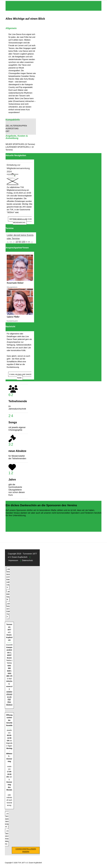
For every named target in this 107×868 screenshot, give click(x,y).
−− (11, 242)
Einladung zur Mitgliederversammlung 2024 (18, 168)
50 (20, 242)
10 (17, 242)
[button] (21, 126)
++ (29, 242)
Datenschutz (27, 560)
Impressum (13, 560)
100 (23, 242)
